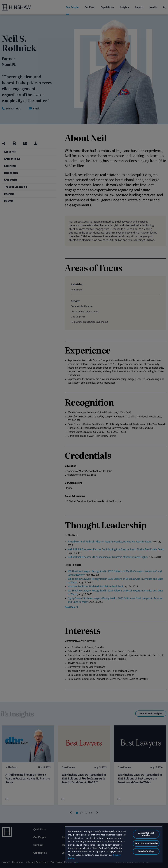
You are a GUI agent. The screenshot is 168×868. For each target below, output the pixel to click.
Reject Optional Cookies (146, 843)
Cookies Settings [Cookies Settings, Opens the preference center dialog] (146, 851)
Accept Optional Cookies (146, 834)
